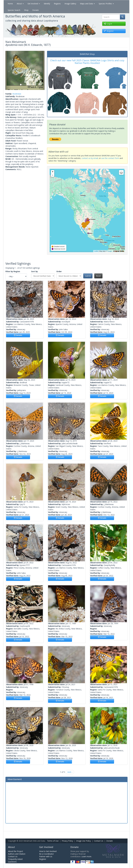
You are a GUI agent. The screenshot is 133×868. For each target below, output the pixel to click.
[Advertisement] (66, 802)
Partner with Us (46, 856)
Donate (36, 10)
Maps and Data (87, 4)
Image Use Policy (84, 841)
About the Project (16, 851)
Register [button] (109, 31)
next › (70, 772)
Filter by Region (13, 271)
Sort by (34, 271)
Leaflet (96, 251)
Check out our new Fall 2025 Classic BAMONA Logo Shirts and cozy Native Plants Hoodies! (87, 62)
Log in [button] (108, 24)
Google (109, 251)
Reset (98, 276)
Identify (47, 4)
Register (43, 859)
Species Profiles (106, 4)
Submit (88, 276)
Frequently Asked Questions (15, 860)
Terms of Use (53, 841)
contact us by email (90, 158)
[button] (8, 70)
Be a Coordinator (46, 854)
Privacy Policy (67, 841)
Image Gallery (70, 4)
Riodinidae (17, 94)
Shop (26, 10)
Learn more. (87, 856)
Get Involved (34, 4)
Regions (57, 4)
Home (10, 4)
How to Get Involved (48, 851)
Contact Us (99, 841)
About (20, 4)
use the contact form (110, 158)
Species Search (14, 10)
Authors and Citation (17, 854)
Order (59, 271)
